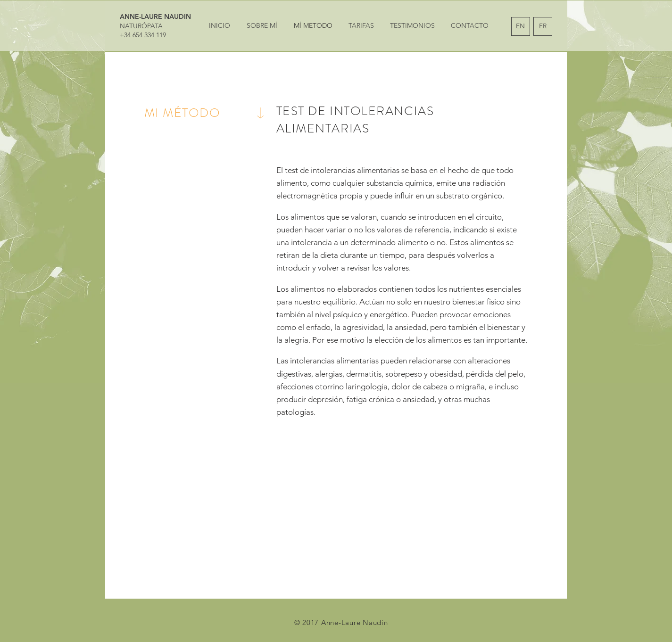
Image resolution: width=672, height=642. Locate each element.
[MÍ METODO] (313, 26)
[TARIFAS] (361, 26)
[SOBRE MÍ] (262, 26)
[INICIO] (220, 26)
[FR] (543, 26)
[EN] (521, 26)
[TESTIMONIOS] (412, 26)
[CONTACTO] (470, 26)
